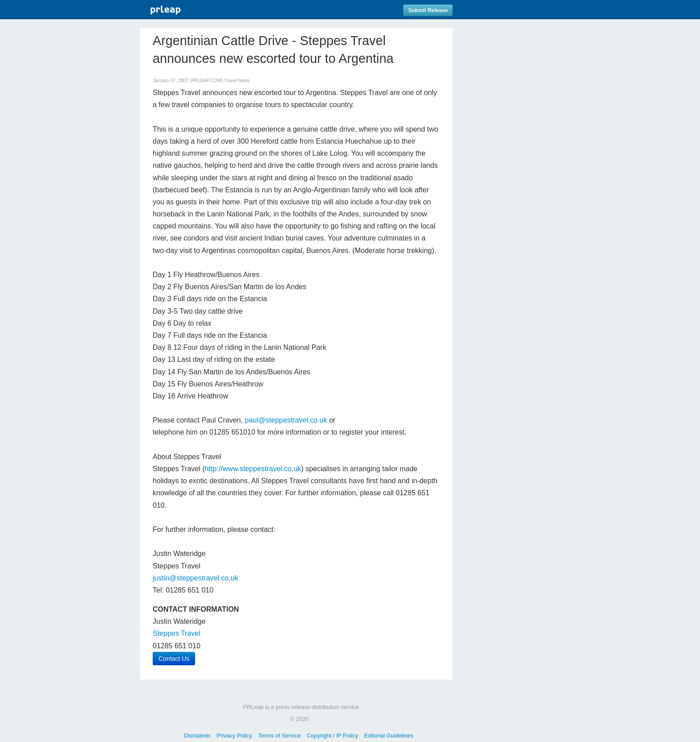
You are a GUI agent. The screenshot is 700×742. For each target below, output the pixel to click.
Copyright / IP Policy (332, 736)
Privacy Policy (234, 736)
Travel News (237, 81)
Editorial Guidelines (389, 736)
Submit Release (428, 10)
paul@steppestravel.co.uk (286, 420)
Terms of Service (279, 736)
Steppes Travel (177, 633)
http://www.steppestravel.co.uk (253, 469)
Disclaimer (197, 736)
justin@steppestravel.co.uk (195, 578)
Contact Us (174, 659)
